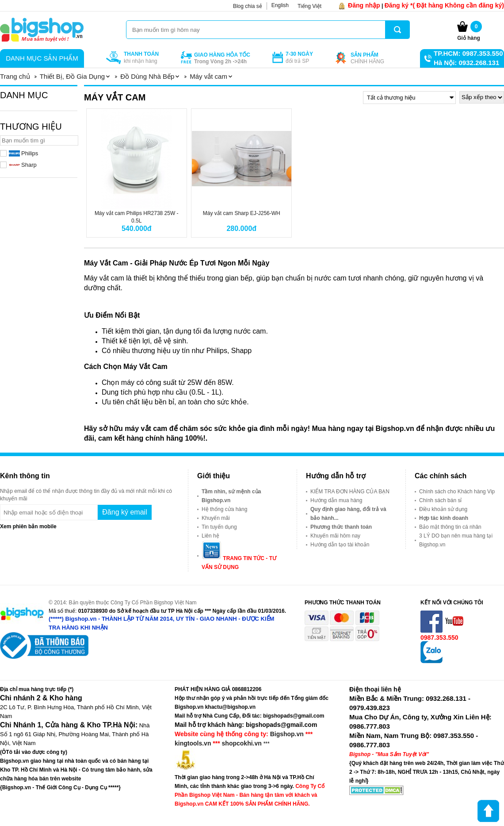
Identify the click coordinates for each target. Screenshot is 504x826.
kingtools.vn (193, 743)
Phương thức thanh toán (341, 527)
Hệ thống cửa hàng (224, 509)
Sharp (23, 165)
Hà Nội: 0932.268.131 (466, 63)
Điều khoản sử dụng (443, 509)
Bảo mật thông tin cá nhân (450, 527)
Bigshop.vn (287, 734)
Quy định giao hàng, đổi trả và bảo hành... (348, 514)
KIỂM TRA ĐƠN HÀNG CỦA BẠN (350, 492)
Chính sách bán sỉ (440, 500)
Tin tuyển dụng (219, 527)
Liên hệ (210, 536)
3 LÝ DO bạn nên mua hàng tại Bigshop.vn (456, 540)
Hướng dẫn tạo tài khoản (340, 545)
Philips (23, 153)
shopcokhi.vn (242, 743)
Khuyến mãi (216, 518)
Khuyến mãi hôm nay (335, 536)
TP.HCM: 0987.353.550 (468, 53)
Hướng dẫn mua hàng (336, 500)
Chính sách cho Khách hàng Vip (457, 492)
